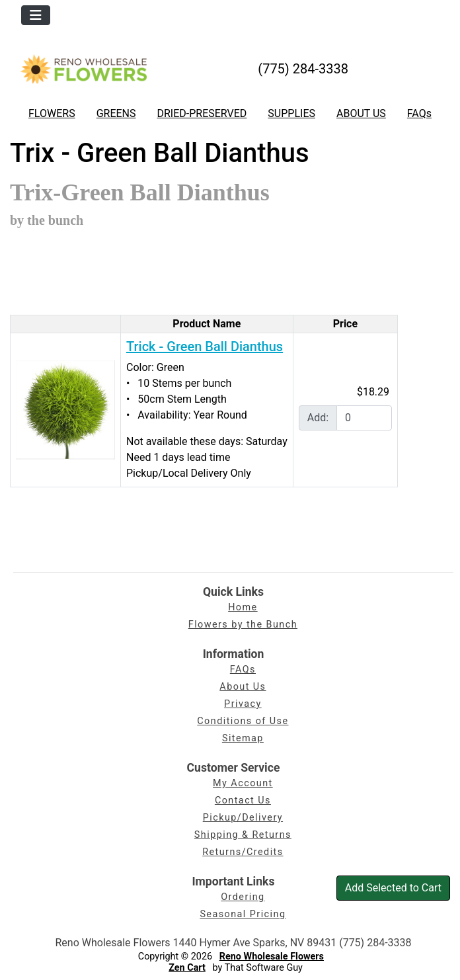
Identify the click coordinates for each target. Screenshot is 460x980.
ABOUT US (361, 113)
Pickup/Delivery (243, 818)
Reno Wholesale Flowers (272, 957)
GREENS (116, 113)
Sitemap (243, 738)
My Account (243, 783)
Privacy (243, 704)
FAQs (419, 113)
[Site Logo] (84, 69)
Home (243, 607)
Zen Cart (187, 968)
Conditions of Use (243, 721)
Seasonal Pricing (243, 914)
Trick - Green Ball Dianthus (205, 347)
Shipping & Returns (243, 835)
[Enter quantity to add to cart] (364, 418)
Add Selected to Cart (393, 888)
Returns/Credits (243, 852)
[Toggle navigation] (36, 15)
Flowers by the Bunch (243, 625)
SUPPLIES (291, 113)
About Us (243, 687)
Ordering (243, 897)
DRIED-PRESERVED (202, 113)
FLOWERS (52, 113)
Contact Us (243, 800)
